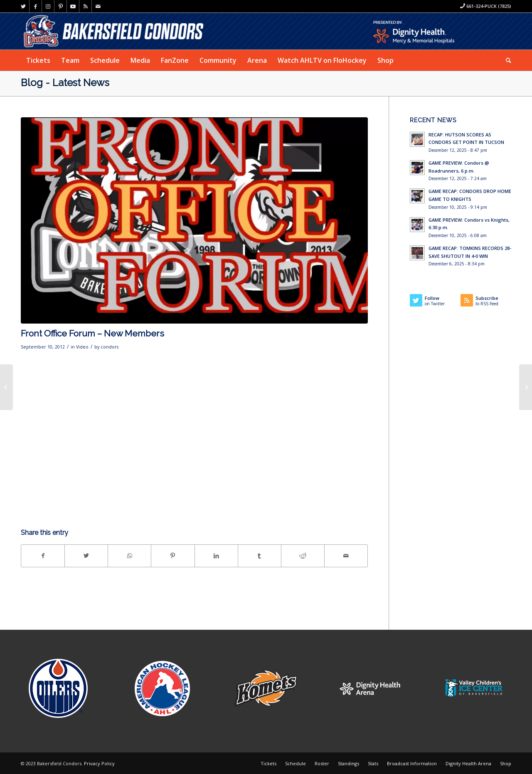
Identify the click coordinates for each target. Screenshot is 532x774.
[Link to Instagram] (48, 6)
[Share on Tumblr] (260, 556)
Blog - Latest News (65, 83)
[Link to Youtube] (73, 6)
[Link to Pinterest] (60, 6)
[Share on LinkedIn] (216, 556)
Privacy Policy (99, 763)
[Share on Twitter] (86, 556)
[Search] (506, 60)
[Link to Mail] (98, 6)
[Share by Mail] (346, 556)
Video (82, 347)
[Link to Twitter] (23, 6)
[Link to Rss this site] (85, 6)
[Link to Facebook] (36, 6)
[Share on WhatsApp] (129, 556)
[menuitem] (38, 60)
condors (110, 347)
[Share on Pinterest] (173, 556)
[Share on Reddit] (303, 556)
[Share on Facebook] (43, 556)
